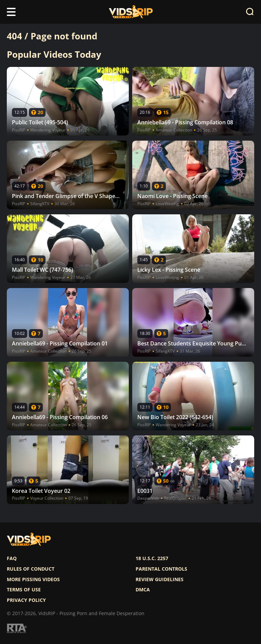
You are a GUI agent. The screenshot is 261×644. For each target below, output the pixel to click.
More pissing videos (33, 579)
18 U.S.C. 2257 (152, 558)
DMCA (143, 590)
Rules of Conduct (31, 569)
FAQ (12, 558)
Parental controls (161, 569)
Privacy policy (26, 600)
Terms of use (24, 590)
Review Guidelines (160, 579)
